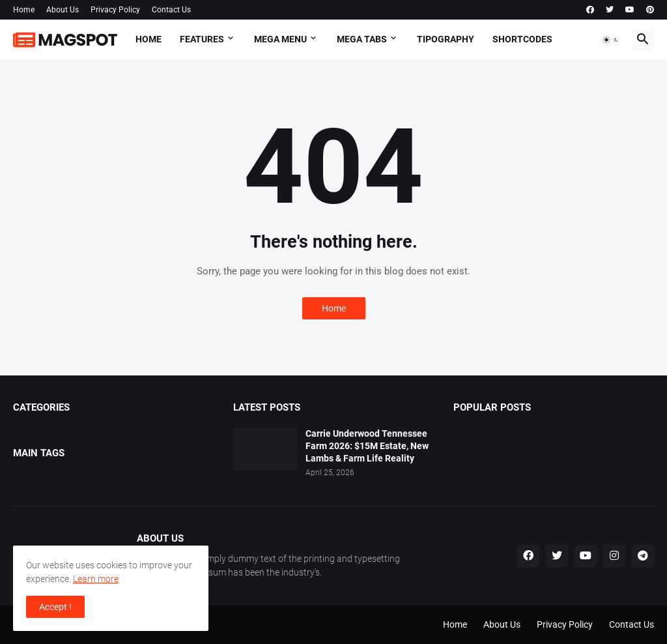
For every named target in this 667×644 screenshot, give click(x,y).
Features (202, 39)
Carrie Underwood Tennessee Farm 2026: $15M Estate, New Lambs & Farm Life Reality (367, 446)
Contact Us (171, 10)
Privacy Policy (115, 10)
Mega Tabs (362, 39)
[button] (611, 40)
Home (24, 10)
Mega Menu (280, 39)
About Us (63, 10)
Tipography (446, 39)
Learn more (96, 579)
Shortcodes (522, 39)
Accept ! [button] (55, 607)
